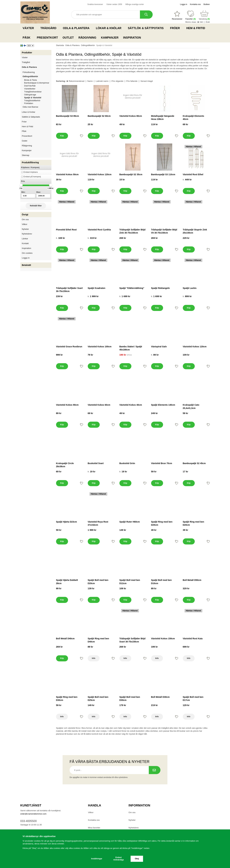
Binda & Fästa (31, 80)
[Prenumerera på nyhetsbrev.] (155, 770)
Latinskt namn (102, 81)
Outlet (68, 38)
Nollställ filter (36, 206)
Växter (29, 28)
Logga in (184, 4)
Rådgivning (87, 38)
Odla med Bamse (30, 107)
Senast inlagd (147, 81)
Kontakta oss (195, 4)
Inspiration (132, 38)
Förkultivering (37, 72)
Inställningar (97, 859)
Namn (90, 81)
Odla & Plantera (77, 28)
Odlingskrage (30, 95)
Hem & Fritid (197, 28)
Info (94, 658)
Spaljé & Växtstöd (33, 98)
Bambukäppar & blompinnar (37, 83)
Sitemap (26, 155)
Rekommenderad (77, 81)
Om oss (25, 219)
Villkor (25, 224)
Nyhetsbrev (27, 234)
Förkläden (29, 103)
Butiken (207, 4)
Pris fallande (132, 81)
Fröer (176, 28)
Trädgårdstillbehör (32, 101)
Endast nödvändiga (119, 859)
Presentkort (47, 38)
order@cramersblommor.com (33, 814)
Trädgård (49, 28)
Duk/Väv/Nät (30, 86)
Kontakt (25, 243)
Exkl (208, 22)
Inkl (201, 22)
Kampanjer (110, 38)
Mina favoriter (94, 828)
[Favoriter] (177, 15)
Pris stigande (117, 81)
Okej (137, 859)
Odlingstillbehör (37, 76)
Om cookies (27, 253)
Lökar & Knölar (110, 28)
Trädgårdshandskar (33, 92)
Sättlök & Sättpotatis (147, 28)
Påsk (27, 38)
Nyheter (25, 229)
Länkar (25, 239)
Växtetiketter (30, 89)
